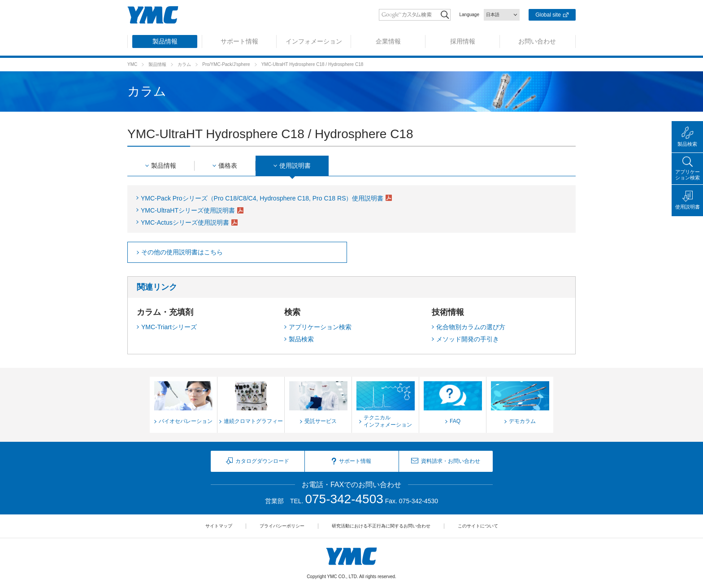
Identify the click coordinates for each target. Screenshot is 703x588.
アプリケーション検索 (320, 327)
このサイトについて (478, 526)
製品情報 (157, 64)
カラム (184, 64)
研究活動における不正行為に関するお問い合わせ (381, 526)
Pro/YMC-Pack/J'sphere (226, 64)
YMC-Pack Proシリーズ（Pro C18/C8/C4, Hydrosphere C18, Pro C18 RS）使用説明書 (262, 198)
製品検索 (301, 339)
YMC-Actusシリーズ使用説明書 (185, 222)
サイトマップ (219, 526)
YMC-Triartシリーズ (169, 327)
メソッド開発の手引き (468, 339)
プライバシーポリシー (282, 526)
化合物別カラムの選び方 (471, 327)
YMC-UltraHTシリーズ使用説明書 (188, 210)
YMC (132, 64)
